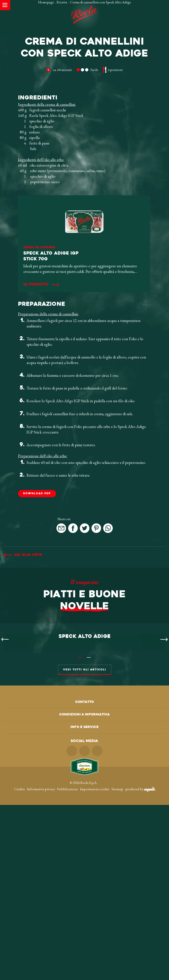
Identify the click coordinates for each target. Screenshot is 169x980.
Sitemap (117, 964)
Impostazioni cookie (95, 964)
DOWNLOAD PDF (37, 567)
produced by (140, 964)
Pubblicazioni (68, 964)
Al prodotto (36, 358)
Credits (19, 964)
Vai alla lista (28, 628)
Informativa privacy (41, 964)
